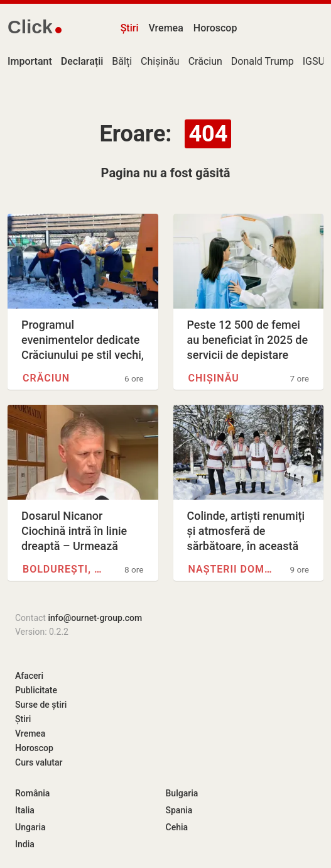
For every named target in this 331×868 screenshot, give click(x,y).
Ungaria (30, 827)
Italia (25, 810)
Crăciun (205, 61)
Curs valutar (39, 762)
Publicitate (36, 690)
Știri (130, 28)
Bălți (122, 61)
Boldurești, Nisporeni (65, 569)
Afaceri (29, 676)
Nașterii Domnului (231, 569)
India (25, 844)
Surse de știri (41, 705)
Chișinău (160, 61)
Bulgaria (182, 793)
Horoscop (215, 28)
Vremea (165, 28)
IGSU (314, 61)
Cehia (177, 827)
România (32, 793)
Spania (179, 810)
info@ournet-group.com (95, 618)
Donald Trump (263, 61)
